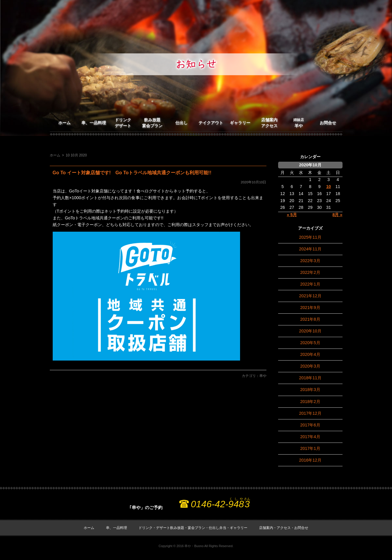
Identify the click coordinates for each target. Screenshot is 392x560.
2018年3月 (310, 390)
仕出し (182, 123)
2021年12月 (310, 296)
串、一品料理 (94, 123)
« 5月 (292, 215)
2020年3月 (310, 366)
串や (263, 376)
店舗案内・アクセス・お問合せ (284, 528)
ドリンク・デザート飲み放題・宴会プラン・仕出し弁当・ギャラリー (193, 528)
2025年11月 (310, 237)
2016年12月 (310, 460)
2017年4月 (310, 437)
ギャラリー (240, 123)
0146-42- (221, 504)
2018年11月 (310, 378)
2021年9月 (310, 308)
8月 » (337, 215)
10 (328, 187)
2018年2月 (310, 402)
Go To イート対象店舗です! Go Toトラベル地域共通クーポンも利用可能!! (132, 173)
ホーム (64, 123)
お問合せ (328, 123)
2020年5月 (310, 343)
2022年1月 (310, 284)
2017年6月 (310, 425)
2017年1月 (310, 448)
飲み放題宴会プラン (152, 123)
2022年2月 (310, 272)
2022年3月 (310, 261)
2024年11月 (310, 249)
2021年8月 (310, 319)
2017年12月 (310, 413)
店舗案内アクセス (269, 123)
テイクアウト (211, 123)
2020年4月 (310, 354)
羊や (299, 123)
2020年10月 (310, 331)
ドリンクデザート (123, 123)
